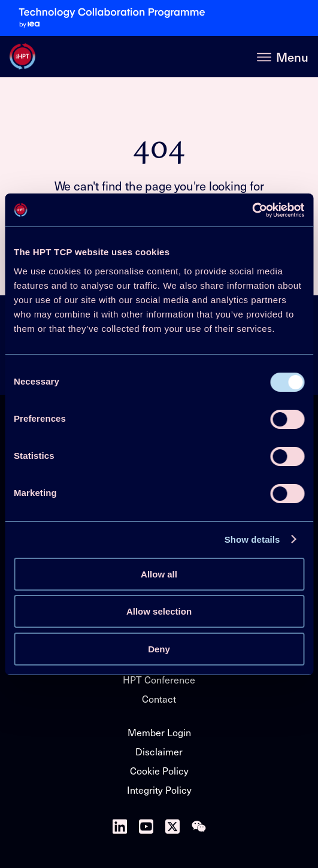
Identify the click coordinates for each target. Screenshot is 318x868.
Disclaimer (159, 751)
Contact (159, 698)
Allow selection (159, 611)
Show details (252, 539)
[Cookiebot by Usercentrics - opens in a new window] (252, 210)
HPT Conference (159, 679)
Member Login (159, 732)
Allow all (159, 574)
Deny (159, 649)
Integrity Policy (159, 790)
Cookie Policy (159, 770)
